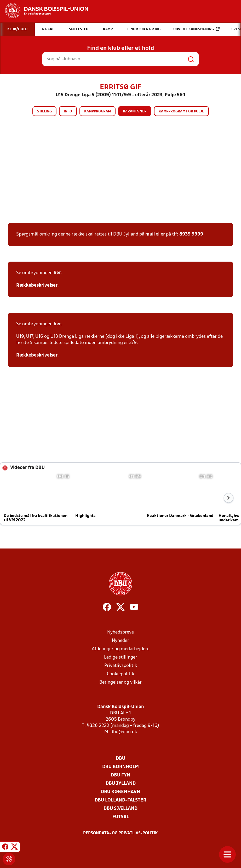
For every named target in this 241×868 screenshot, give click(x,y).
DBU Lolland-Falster (121, 800)
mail (150, 234)
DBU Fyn (121, 775)
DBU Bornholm (121, 767)
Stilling (44, 111)
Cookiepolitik (121, 674)
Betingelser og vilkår (121, 682)
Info (68, 111)
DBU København (121, 792)
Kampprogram (97, 111)
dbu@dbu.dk (124, 732)
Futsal (121, 817)
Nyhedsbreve (121, 632)
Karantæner (135, 111)
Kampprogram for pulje (181, 111)
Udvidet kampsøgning (196, 29)
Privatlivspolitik (121, 666)
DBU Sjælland (121, 809)
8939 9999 (191, 234)
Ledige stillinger (121, 657)
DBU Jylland (121, 784)
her (57, 273)
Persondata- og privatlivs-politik (121, 833)
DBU (121, 759)
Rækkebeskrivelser (37, 285)
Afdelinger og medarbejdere (121, 649)
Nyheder (121, 641)
